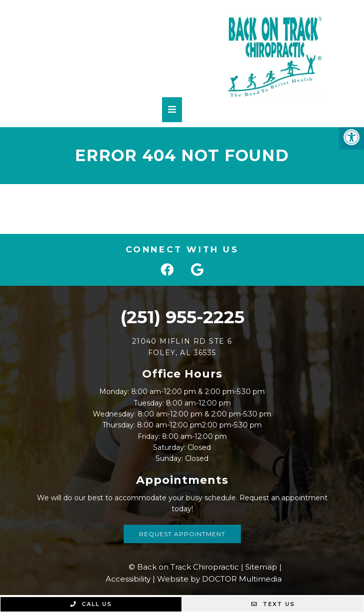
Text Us (273, 604)
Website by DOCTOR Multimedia (219, 579)
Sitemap (261, 567)
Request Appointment (182, 534)
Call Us (91, 604)
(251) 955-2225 (182, 317)
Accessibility (128, 579)
